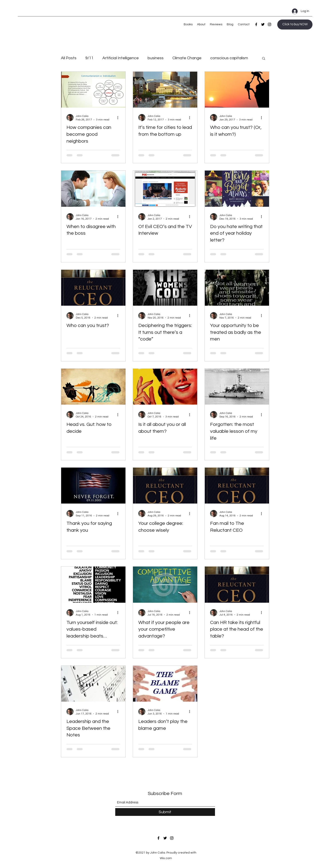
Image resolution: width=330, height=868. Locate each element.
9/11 (89, 58)
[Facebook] (256, 24)
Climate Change (187, 58)
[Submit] (165, 812)
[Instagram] (269, 24)
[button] (264, 59)
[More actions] (119, 118)
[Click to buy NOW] (295, 25)
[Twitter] (263, 24)
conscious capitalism (229, 58)
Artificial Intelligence (121, 58)
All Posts (69, 58)
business (156, 58)
